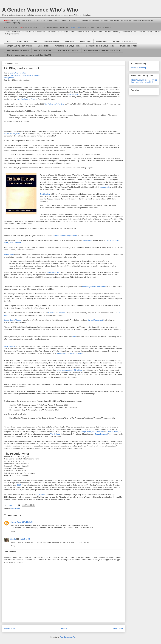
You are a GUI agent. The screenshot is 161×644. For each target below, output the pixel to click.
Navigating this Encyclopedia (68, 46)
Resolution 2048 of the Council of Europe (102, 50)
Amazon (62, 313)
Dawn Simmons (15, 243)
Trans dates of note (128, 46)
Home (64, 629)
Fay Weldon (41, 495)
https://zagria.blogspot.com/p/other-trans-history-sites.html (144, 81)
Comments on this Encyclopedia (100, 46)
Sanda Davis (9, 255)
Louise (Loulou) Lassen (13, 134)
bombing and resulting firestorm (65, 236)
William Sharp (74, 94)
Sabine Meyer (16, 522)
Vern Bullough (56, 434)
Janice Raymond (101, 434)
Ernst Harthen (45, 194)
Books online (44, 46)
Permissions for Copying (18, 50)
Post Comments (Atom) (69, 637)
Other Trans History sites (68, 50)
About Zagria (22, 41)
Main (9, 41)
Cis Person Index (52, 41)
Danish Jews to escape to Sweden (70, 353)
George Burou (86, 432)
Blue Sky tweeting (138, 68)
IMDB (19, 485)
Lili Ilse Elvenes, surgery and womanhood (25, 75)
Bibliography (102, 41)
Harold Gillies (113, 432)
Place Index (75, 27)
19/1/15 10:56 (27, 522)
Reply (13, 531)
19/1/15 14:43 (25, 539)
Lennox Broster (98, 432)
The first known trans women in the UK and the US (29, 55)
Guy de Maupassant (95, 320)
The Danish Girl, (53, 272)
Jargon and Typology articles (20, 46)
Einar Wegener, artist (17, 73)
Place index (70, 41)
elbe (74, 337)
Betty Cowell (87, 240)
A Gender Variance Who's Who (40, 10)
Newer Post (9, 629)
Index (36, 41)
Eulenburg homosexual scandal (94, 287)
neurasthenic (105, 187)
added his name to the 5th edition (69, 370)
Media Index (85, 41)
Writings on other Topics (124, 41)
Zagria (13, 539)
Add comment (11, 551)
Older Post (118, 629)
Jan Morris (110, 240)
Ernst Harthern (10, 346)
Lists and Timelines (43, 50)
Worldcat (52, 313)
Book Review (15, 509)
